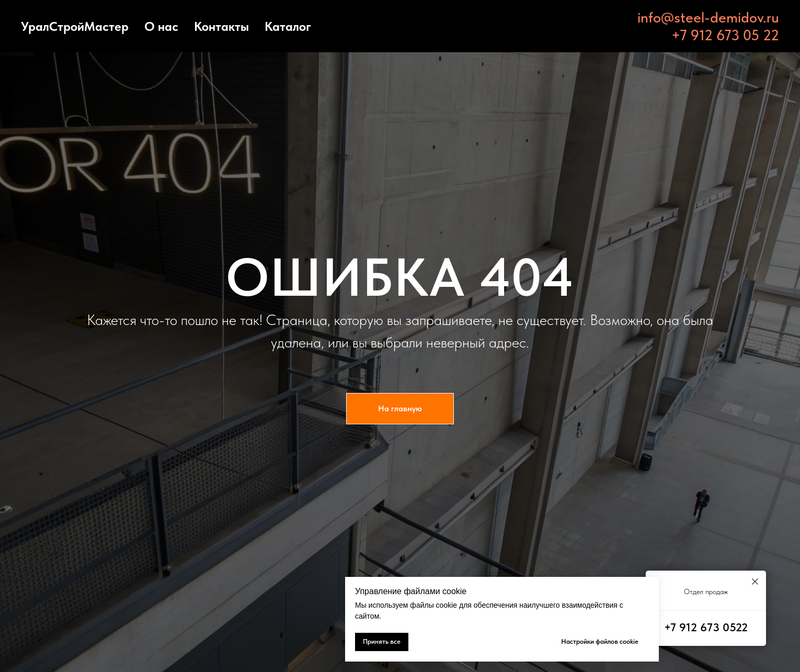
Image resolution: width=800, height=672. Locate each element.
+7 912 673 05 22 (725, 35)
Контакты (221, 26)
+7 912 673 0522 (706, 627)
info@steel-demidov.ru (708, 17)
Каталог (288, 26)
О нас (161, 26)
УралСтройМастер (75, 26)
